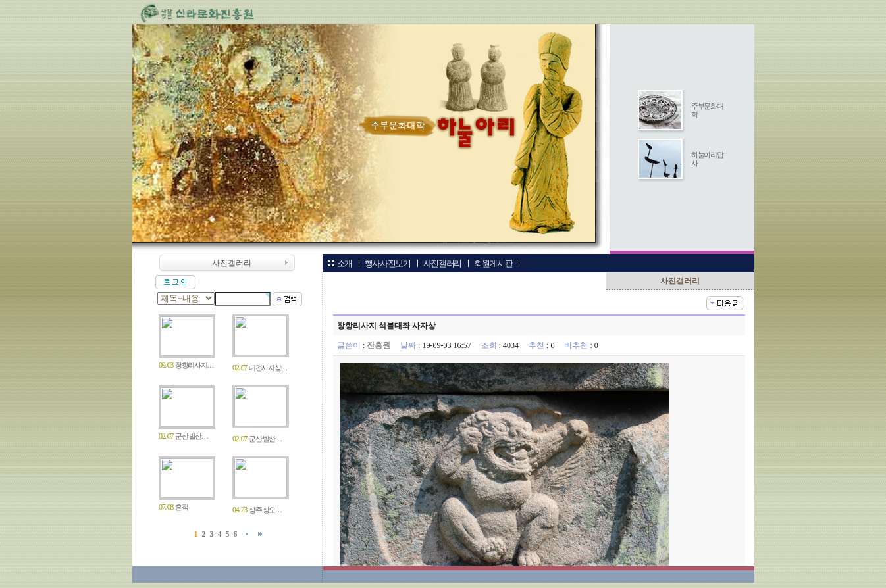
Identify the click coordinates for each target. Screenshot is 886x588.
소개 (345, 263)
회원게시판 (492, 263)
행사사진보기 (387, 263)
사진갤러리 (442, 263)
